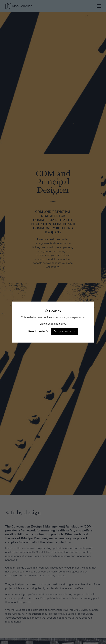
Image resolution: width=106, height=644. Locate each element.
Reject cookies (37, 331)
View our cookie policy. (53, 324)
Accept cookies (63, 332)
